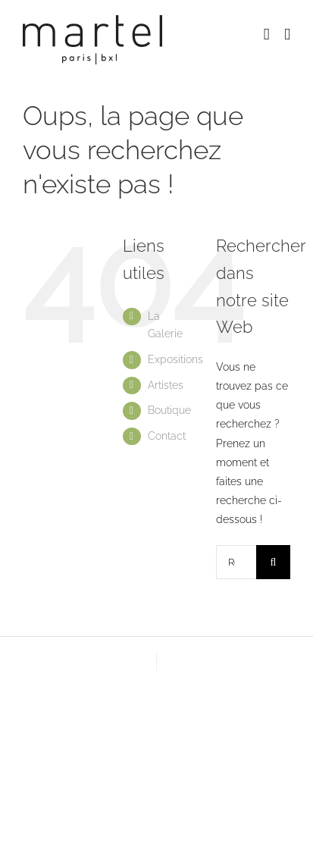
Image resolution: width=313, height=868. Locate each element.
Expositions (175, 359)
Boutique (169, 410)
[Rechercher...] (236, 562)
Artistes (166, 385)
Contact (167, 436)
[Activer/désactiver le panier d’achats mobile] (267, 34)
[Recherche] (273, 562)
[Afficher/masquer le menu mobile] (287, 34)
